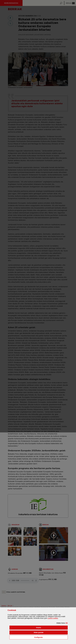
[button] (67, 623)
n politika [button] (53, 618)
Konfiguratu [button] (49, 637)
